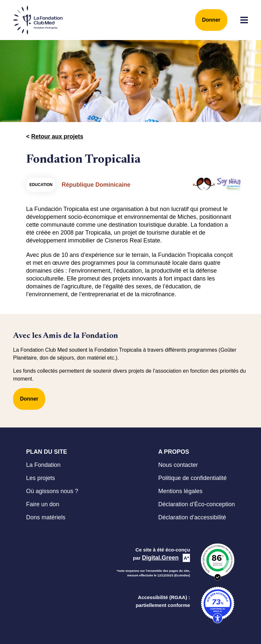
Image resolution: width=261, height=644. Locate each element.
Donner (211, 20)
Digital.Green (160, 558)
